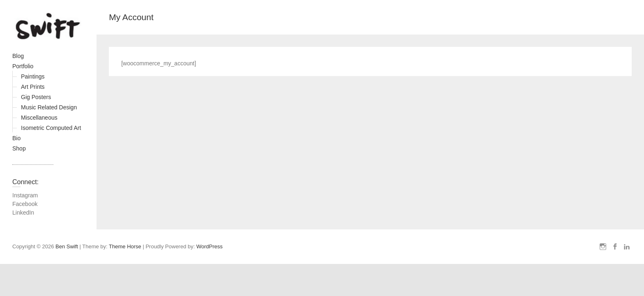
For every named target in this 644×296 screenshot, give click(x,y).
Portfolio (23, 66)
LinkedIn (23, 213)
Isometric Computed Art (51, 128)
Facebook (25, 204)
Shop (19, 148)
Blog (18, 56)
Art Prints (33, 87)
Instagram (25, 195)
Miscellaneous (39, 118)
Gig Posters (36, 97)
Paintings (33, 76)
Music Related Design (49, 107)
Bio (16, 138)
